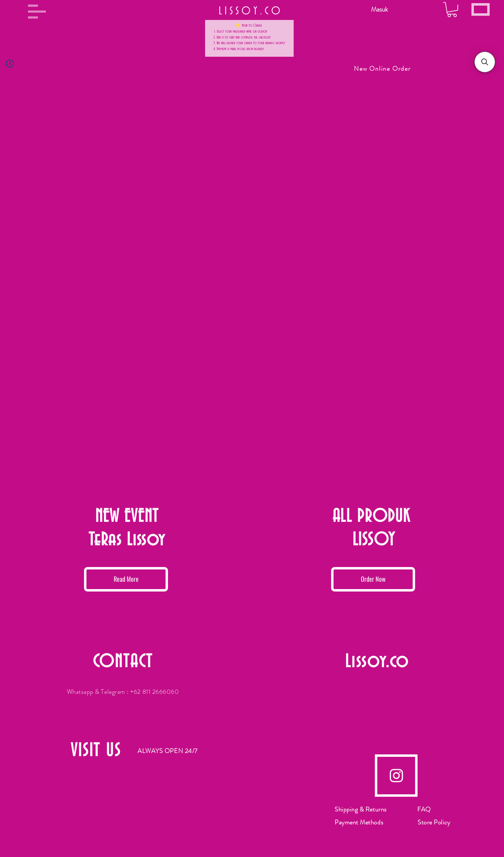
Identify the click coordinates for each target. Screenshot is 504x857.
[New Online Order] (383, 69)
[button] (37, 12)
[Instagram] (396, 776)
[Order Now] (373, 579)
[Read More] (126, 579)
